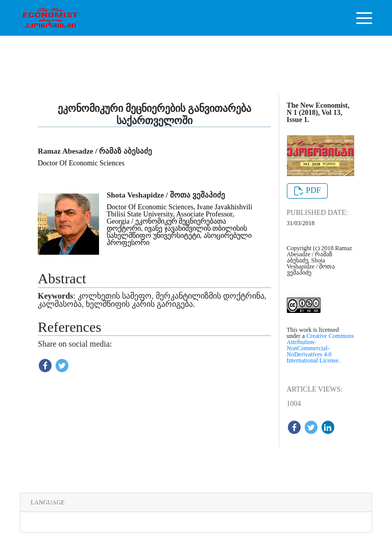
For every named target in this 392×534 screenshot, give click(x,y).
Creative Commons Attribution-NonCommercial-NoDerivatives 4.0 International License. (321, 348)
